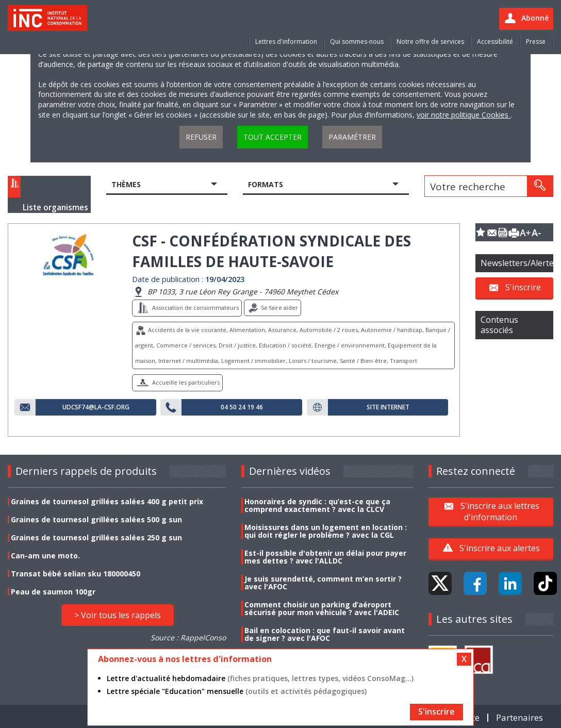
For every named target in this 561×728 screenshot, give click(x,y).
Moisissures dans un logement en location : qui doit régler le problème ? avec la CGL (326, 531)
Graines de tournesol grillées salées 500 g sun (96, 519)
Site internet (388, 407)
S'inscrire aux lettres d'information (500, 511)
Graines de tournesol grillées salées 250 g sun (96, 537)
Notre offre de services (430, 42)
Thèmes (126, 184)
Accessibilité (495, 42)
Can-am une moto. (45, 556)
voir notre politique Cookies (464, 115)
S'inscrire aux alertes (500, 548)
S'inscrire (523, 287)
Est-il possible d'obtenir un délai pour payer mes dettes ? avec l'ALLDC (325, 557)
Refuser (201, 137)
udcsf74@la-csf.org (96, 407)
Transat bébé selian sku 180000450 (76, 574)
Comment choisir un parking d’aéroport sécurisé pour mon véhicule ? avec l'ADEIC (322, 608)
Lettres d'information (286, 42)
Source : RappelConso (188, 638)
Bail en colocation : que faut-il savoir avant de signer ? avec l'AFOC (325, 634)
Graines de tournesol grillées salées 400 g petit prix (107, 501)
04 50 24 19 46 (242, 407)
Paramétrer (352, 137)
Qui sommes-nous (357, 42)
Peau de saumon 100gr (53, 592)
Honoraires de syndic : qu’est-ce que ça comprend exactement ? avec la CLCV (317, 505)
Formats (266, 184)
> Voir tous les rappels (118, 615)
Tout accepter (273, 137)
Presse (536, 42)
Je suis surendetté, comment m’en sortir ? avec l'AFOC (323, 583)
